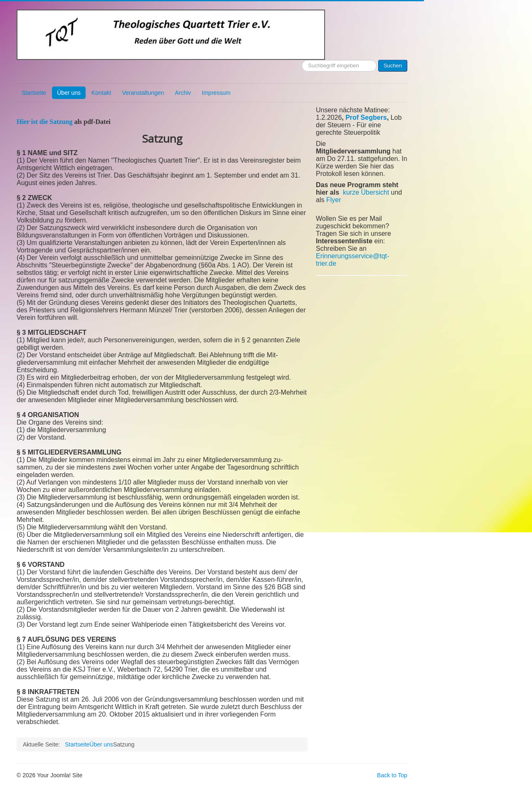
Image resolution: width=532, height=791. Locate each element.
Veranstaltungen (143, 93)
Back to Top (392, 775)
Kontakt (101, 93)
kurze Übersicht (366, 192)
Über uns (69, 93)
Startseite (34, 93)
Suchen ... (302, 60)
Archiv (183, 93)
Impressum (216, 93)
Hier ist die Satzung (44, 122)
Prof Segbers (366, 117)
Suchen (393, 66)
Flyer (334, 200)
